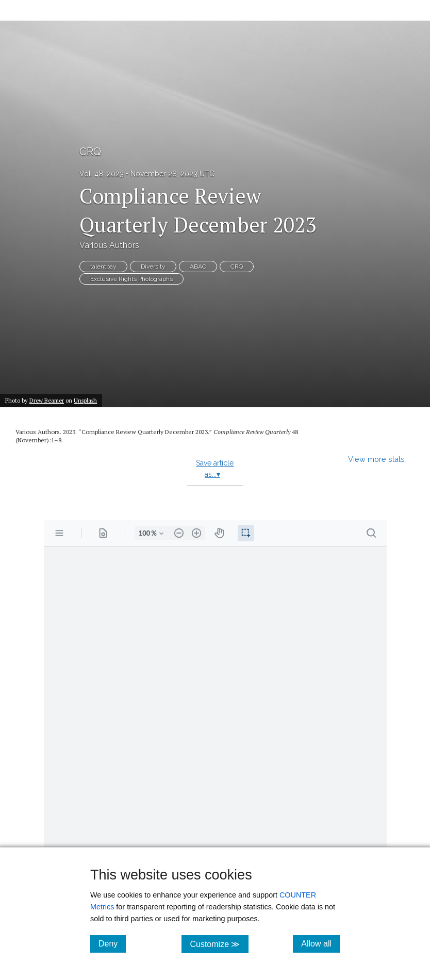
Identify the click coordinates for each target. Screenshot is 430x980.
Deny (112, 943)
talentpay (103, 267)
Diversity (153, 267)
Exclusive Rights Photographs (131, 279)
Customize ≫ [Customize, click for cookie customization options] (219, 944)
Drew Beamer (47, 400)
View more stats (376, 459)
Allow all (320, 943)
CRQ (90, 152)
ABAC (198, 267)
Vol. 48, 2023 (102, 174)
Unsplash (85, 400)
